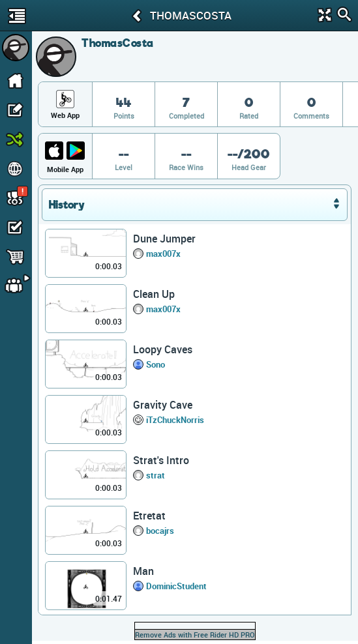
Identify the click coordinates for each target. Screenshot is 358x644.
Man (143, 571)
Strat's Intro (161, 460)
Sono (156, 364)
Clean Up (154, 294)
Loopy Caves (163, 349)
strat (156, 475)
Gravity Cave (163, 405)
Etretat (149, 516)
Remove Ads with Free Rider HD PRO (195, 635)
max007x (163, 254)
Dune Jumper (164, 239)
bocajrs (160, 531)
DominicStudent (176, 586)
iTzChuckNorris (175, 420)
